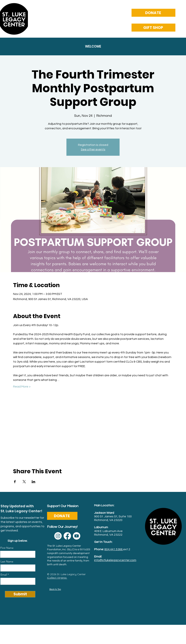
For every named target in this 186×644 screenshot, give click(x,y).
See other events (93, 149)
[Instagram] (58, 536)
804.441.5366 (114, 549)
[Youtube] (77, 536)
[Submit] (20, 594)
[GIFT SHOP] (153, 28)
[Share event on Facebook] (15, 482)
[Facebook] (67, 536)
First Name (7, 548)
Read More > (22, 387)
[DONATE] (153, 13)
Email (4, 575)
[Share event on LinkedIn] (33, 482)
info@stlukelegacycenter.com (115, 560)
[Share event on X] (24, 482)
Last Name (7, 561)
